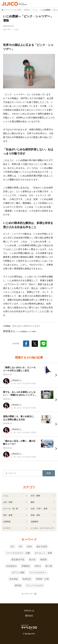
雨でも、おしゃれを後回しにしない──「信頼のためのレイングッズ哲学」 (20, 395)
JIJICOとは (29, 611)
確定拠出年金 (18, 559)
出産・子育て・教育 (39, 509)
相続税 (43, 559)
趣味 (33, 502)
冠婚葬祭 (34, 522)
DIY (12, 547)
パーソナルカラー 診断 (18, 553)
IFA (20, 547)
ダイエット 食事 (43, 553)
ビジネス (7, 528)
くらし (16, 29)
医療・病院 (35, 515)
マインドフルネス (35, 585)
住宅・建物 (35, 496)
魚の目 (32, 559)
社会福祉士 (11, 566)
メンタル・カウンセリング (42, 528)
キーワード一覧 (29, 594)
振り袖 (49, 566)
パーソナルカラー (38, 572)
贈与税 (18, 585)
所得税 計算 (42, 579)
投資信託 (27, 579)
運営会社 (29, 616)
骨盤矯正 (26, 566)
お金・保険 (8, 502)
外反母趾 (14, 579)
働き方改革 (42, 547)
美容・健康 (8, 515)
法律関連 (7, 522)
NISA (29, 547)
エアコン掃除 (18, 572)
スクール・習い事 (11, 509)
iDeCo (38, 566)
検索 (49, 473)
